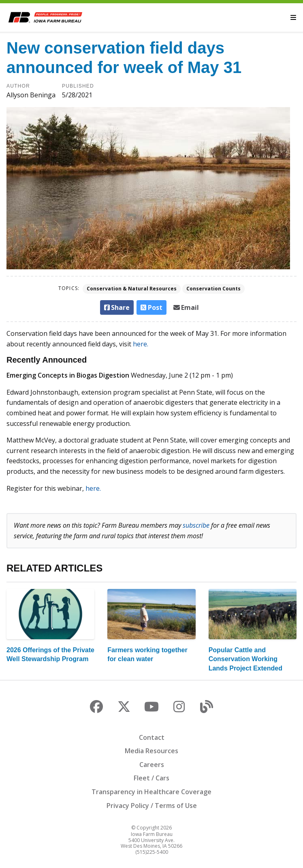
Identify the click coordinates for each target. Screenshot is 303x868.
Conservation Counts (213, 289)
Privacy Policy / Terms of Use (152, 806)
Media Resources (151, 751)
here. (141, 344)
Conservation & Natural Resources (132, 289)
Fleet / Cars (151, 778)
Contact (152, 737)
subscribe (196, 525)
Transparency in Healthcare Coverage (151, 792)
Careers (152, 765)
